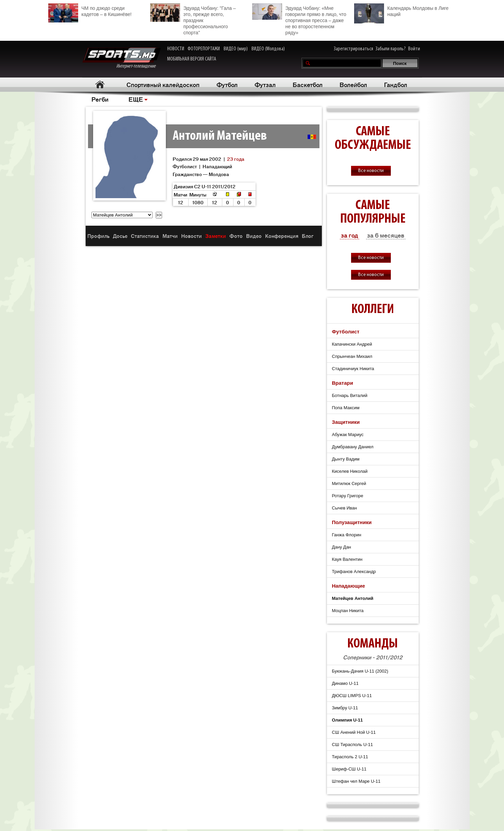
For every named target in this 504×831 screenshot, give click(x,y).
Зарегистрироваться (353, 49)
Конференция (282, 236)
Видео (254, 236)
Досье (120, 236)
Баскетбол (308, 84)
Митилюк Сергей (349, 483)
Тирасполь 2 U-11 (350, 757)
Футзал (265, 84)
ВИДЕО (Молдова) (268, 49)
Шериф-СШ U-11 (349, 769)
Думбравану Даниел (353, 447)
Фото (236, 236)
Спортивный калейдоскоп (163, 84)
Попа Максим (346, 408)
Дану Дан (342, 547)
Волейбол (353, 84)
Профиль (98, 236)
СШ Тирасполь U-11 (353, 745)
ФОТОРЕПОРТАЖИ (204, 49)
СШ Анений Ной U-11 (354, 732)
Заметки (216, 236)
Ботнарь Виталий (350, 395)
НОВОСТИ (176, 49)
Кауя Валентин (347, 559)
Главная (100, 84)
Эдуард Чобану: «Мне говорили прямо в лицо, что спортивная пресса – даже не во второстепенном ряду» (299, 19)
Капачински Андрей (352, 344)
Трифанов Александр (354, 572)
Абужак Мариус (348, 435)
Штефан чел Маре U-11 (356, 781)
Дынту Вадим (346, 459)
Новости (192, 236)
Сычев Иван (345, 508)
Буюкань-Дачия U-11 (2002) (360, 671)
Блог (308, 236)
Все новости (371, 171)
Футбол (227, 84)
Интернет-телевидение (121, 58)
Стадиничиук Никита (353, 369)
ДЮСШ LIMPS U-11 (352, 696)
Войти (414, 49)
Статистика (145, 236)
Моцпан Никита (348, 611)
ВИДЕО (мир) (236, 49)
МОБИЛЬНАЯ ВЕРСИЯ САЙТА (192, 59)
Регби (100, 99)
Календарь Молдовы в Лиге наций (401, 10)
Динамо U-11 (345, 683)
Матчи (170, 236)
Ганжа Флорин (347, 535)
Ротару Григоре (348, 496)
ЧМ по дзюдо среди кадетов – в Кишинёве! (90, 10)
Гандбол (396, 84)
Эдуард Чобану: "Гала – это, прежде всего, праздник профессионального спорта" (193, 19)
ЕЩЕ (136, 99)
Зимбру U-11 (345, 708)
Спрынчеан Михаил (352, 356)
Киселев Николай (350, 471)
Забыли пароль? (391, 49)
